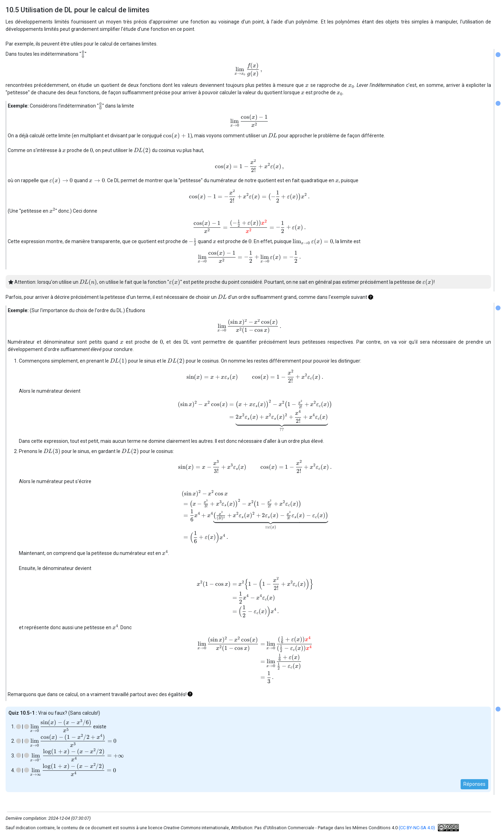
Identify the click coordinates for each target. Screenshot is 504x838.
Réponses (474, 784)
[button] (371, 297)
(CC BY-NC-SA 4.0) (417, 828)
